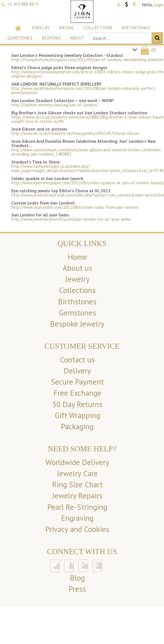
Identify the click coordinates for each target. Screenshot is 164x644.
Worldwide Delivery (77, 462)
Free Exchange (77, 393)
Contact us (77, 360)
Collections (98, 28)
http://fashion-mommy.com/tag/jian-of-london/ (54, 105)
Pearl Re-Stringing (77, 507)
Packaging (77, 426)
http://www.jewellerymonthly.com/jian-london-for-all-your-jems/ (71, 219)
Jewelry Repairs (77, 496)
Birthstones (136, 28)
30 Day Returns (77, 404)
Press (77, 589)
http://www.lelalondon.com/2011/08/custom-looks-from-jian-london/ (75, 207)
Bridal (67, 28)
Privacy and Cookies (77, 529)
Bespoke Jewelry (77, 324)
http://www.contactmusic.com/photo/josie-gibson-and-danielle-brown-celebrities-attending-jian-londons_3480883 (87, 152)
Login (159, 5)
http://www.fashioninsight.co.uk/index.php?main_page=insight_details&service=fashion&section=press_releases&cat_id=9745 (88, 168)
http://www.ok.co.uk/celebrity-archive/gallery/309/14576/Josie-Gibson (75, 133)
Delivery (77, 371)
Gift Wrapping (77, 415)
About (77, 38)
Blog (77, 578)
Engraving (77, 518)
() (148, 50)
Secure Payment (77, 382)
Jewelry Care (77, 473)
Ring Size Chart (77, 484)
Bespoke (51, 38)
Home (77, 257)
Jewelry (41, 28)
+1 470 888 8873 (23, 4)
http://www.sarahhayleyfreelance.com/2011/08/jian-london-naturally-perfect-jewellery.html (84, 90)
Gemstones (20, 38)
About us (77, 268)
